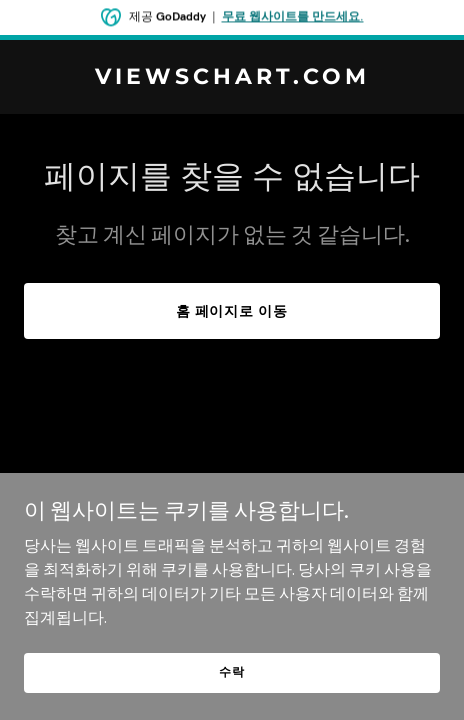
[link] (232, 78)
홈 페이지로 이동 (232, 311)
